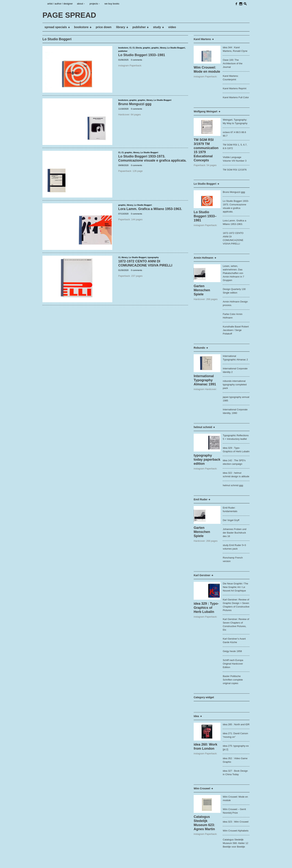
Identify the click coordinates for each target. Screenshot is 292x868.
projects (94, 4)
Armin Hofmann (203, 258)
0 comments (137, 60)
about (80, 4)
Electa (139, 48)
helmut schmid (203, 427)
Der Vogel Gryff (231, 520)
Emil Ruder (201, 499)
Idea (196, 716)
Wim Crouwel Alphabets (236, 831)
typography (153, 257)
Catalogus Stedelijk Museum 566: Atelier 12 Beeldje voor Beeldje (235, 843)
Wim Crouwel (202, 788)
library (163, 48)
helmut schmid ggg (233, 485)
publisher (123, 51)
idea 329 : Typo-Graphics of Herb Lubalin (206, 608)
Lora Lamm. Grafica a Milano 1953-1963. (150, 209)
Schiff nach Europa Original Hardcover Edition (233, 664)
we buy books (112, 4)
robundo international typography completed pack (235, 385)
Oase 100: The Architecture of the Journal (233, 63)
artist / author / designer (60, 4)
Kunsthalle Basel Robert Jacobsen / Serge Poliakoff (236, 330)
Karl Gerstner (202, 575)
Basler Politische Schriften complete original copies (233, 680)
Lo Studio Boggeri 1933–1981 (142, 55)
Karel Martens (202, 39)
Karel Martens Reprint (234, 88)
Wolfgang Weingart (205, 111)
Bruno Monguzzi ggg (135, 104)
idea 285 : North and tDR (236, 724)
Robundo (199, 348)
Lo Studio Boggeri (176, 48)
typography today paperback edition (207, 460)
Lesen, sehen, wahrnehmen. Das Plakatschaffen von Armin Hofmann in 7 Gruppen (233, 273)
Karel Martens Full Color (236, 97)
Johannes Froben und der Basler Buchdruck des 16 (234, 533)
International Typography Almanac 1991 (205, 380)
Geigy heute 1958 (232, 651)
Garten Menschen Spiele (202, 290)
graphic (147, 48)
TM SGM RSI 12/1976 (235, 170)
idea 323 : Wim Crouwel (236, 822)
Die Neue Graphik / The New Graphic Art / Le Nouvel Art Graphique (235, 587)
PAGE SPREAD (54, 862)
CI (130, 48)
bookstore (123, 48)
